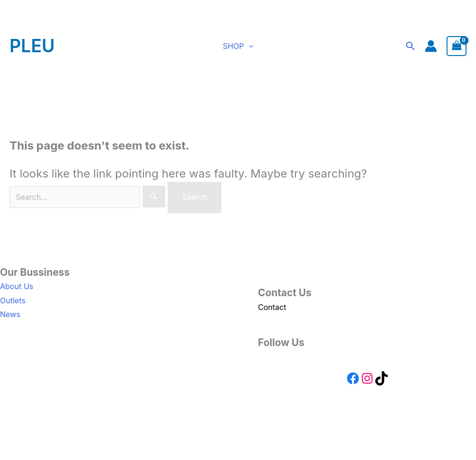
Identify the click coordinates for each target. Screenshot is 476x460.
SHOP (238, 46)
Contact (272, 307)
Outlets (13, 300)
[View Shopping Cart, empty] (457, 46)
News (10, 314)
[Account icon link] (431, 46)
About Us (17, 286)
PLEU (32, 46)
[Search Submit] (154, 197)
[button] (249, 46)
